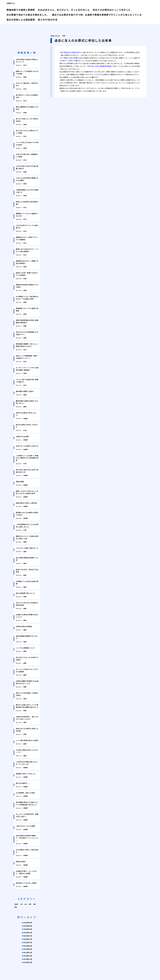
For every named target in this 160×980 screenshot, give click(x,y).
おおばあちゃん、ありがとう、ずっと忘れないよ (64, 10)
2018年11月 (28, 959)
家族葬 (16, 904)
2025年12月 (28, 936)
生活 (26, 904)
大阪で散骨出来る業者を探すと (71, 52)
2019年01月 (28, 952)
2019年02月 (28, 949)
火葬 (21, 904)
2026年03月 (28, 926)
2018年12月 (28, 956)
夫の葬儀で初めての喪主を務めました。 (28, 15)
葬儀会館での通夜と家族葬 (21, 10)
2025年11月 (28, 939)
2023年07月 (28, 942)
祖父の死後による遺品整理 (21, 20)
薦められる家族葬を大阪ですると (72, 63)
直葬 (64, 36)
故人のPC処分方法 (48, 20)
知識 (34, 904)
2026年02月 (28, 929)
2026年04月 (28, 923)
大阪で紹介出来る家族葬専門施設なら (101, 66)
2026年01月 (28, 933)
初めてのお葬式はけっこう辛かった (112, 10)
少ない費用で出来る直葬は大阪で (72, 58)
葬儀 (16, 907)
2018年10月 (28, 962)
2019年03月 (28, 946)
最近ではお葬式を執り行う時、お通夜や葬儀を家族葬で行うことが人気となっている (97, 15)
